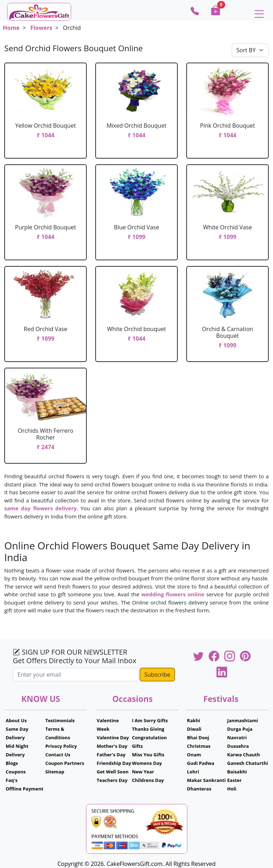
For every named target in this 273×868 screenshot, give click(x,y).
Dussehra (238, 746)
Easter (234, 780)
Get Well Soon (113, 772)
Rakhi (194, 720)
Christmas (199, 746)
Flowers (41, 28)
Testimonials (60, 720)
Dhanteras (199, 789)
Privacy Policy (61, 746)
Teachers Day (112, 780)
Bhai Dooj (198, 737)
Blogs (12, 763)
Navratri (237, 737)
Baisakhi (237, 772)
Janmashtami (243, 720)
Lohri (193, 772)
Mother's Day (112, 746)
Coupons (16, 772)
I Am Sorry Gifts (150, 720)
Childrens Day (148, 780)
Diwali (194, 729)
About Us (16, 720)
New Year (143, 772)
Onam (194, 755)
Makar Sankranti (206, 780)
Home (11, 28)
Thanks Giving (148, 729)
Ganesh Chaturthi (248, 763)
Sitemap (55, 772)
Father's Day (111, 755)
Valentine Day (113, 737)
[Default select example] (250, 50)
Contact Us (58, 755)
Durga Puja (240, 729)
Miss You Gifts (148, 755)
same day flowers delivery (41, 508)
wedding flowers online (173, 594)
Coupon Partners (65, 763)
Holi (232, 789)
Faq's (12, 780)
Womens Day (147, 763)
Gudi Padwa (201, 763)
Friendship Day (114, 763)
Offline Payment (25, 789)
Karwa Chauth (243, 755)
